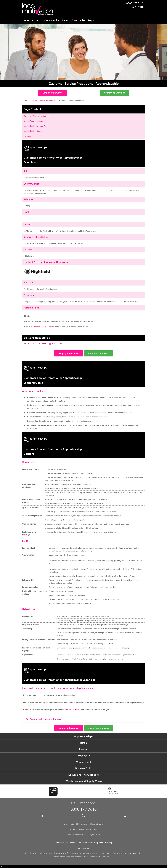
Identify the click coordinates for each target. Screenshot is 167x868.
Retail (83, 743)
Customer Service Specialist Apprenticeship (42, 343)
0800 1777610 (135, 3)
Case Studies (78, 20)
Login (91, 20)
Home (26, 20)
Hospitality (84, 756)
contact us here (72, 710)
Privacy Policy (61, 843)
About (35, 20)
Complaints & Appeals (93, 843)
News (65, 20)
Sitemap (109, 843)
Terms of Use (75, 843)
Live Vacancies (29, 136)
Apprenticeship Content (33, 131)
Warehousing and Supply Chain (84, 781)
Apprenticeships (51, 20)
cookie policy (133, 853)
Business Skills (84, 768)
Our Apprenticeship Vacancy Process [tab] (42, 719)
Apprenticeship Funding (43, 327)
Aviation (84, 749)
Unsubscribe (84, 848)
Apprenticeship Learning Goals (36, 126)
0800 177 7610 (84, 809)
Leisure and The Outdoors (83, 775)
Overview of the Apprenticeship (37, 116)
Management (83, 762)
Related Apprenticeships (33, 121)
